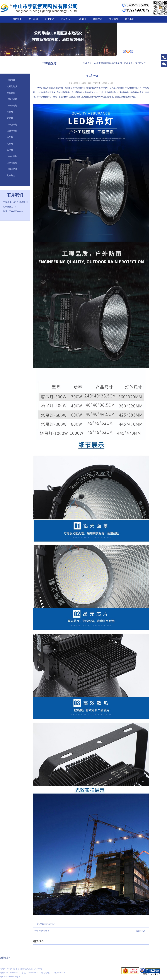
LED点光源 (12, 169)
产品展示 (65, 19)
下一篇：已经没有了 (41, 931)
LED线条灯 (12, 125)
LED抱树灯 (12, 163)
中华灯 (10, 137)
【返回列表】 (141, 931)
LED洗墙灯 (12, 99)
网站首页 (17, 19)
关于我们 (33, 19)
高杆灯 (10, 144)
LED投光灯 (12, 106)
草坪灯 (10, 150)
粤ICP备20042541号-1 (10, 977)
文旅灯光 (11, 175)
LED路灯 (11, 80)
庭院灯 (10, 118)
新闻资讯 (98, 19)
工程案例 (82, 19)
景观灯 (10, 112)
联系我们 (130, 19)
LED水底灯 (12, 156)
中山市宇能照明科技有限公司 (108, 63)
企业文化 (49, 19)
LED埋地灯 (12, 131)
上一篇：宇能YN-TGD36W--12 (45, 924)
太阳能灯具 (12, 86)
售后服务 (114, 19)
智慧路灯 (11, 93)
